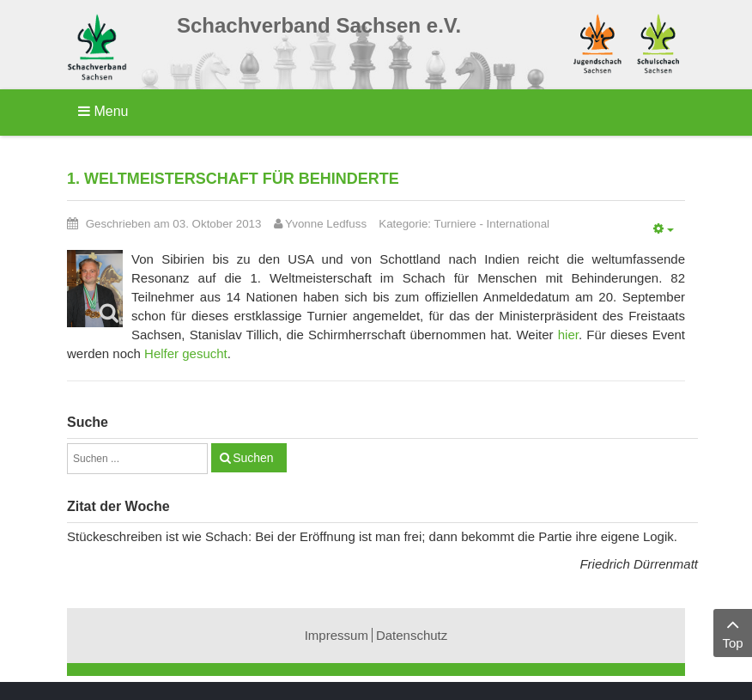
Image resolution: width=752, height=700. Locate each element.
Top (733, 632)
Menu (103, 111)
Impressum (337, 635)
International (518, 224)
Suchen (253, 458)
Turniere (455, 224)
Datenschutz (412, 635)
